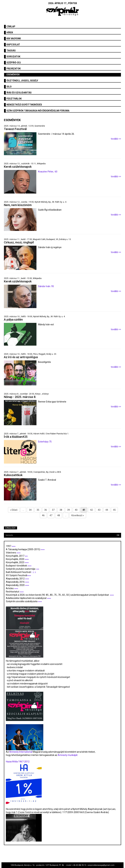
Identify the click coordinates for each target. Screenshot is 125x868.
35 (38, 510)
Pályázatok (14, 69)
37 (53, 510)
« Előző (14, 510)
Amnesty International (21, 752)
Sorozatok (13, 57)
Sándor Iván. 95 (46, 286)
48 (59, 515)
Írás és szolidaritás (19, 93)
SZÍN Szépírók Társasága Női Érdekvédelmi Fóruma (38, 111)
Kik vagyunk (14, 39)
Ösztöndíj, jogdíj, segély (22, 81)
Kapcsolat (13, 45)
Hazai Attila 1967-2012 (18, 762)
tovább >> (116, 139)
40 (76, 510)
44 (107, 510)
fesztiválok (14, 99)
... (23, 510)
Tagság (11, 51)
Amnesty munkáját (67, 755)
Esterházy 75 (45, 442)
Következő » (78, 515)
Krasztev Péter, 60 (48, 172)
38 (61, 510)
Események (13, 75)
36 (46, 510)
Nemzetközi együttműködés (24, 105)
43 (99, 510)
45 (114, 510)
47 (51, 515)
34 (30, 510)
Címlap (11, 26)
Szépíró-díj (14, 63)
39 (69, 510)
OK (118, 535)
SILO (9, 87)
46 (43, 515)
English (10, 528)
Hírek (10, 32)
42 (91, 510)
